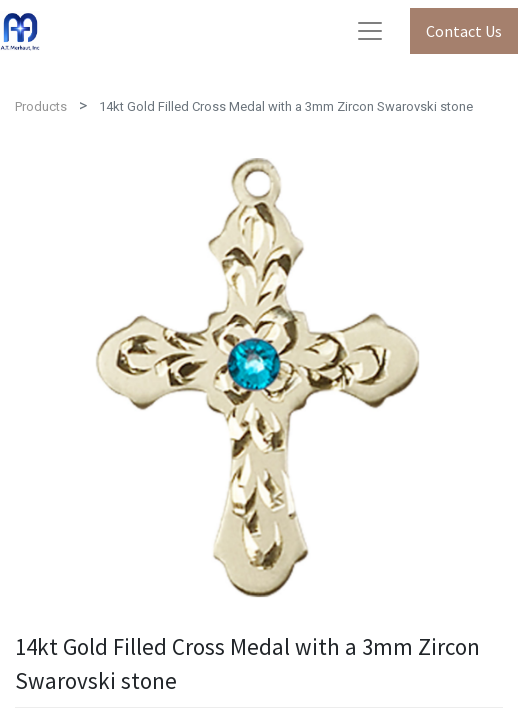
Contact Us (464, 31)
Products (41, 106)
